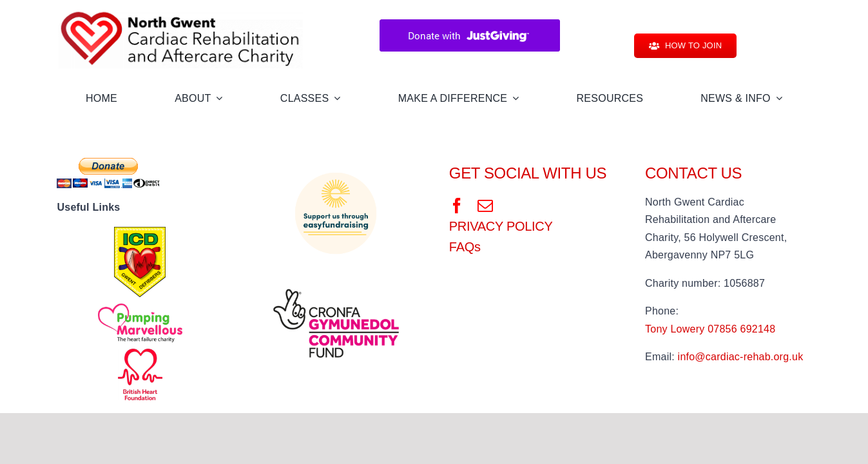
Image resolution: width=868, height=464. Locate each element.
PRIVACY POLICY (501, 226)
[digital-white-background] (336, 274)
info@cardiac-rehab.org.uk (741, 357)
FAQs (465, 247)
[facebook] (457, 206)
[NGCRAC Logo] (180, 11)
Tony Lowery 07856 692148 (710, 329)
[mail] (485, 206)
